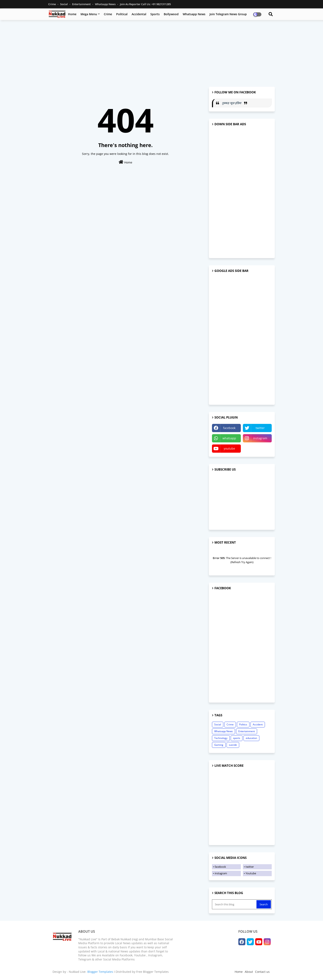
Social (64, 4)
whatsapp (229, 438)
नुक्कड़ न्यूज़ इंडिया (232, 103)
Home (72, 14)
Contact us (262, 972)
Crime (52, 4)
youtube (229, 448)
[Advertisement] (161, 53)
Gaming (219, 745)
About (249, 972)
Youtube (251, 873)
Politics (243, 724)
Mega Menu (89, 14)
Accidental (139, 14)
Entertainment (82, 4)
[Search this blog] (235, 904)
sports (237, 738)
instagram (260, 438)
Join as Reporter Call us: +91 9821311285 (145, 4)
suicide (233, 745)
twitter (260, 428)
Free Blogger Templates (152, 972)
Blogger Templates (100, 972)
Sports (155, 14)
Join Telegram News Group (228, 14)
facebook (229, 428)
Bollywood (171, 14)
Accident (258, 724)
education (251, 738)
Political (122, 14)
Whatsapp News (106, 4)
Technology (221, 738)
